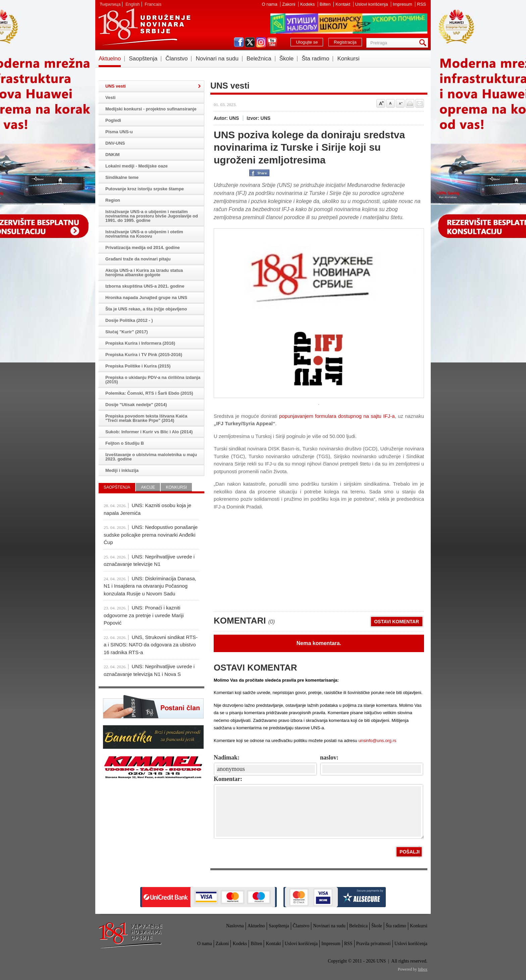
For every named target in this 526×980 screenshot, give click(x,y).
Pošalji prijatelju (420, 103)
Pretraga (424, 43)
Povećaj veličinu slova (381, 103)
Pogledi (113, 120)
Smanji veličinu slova (400, 103)
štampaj (410, 103)
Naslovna (235, 926)
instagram (261, 42)
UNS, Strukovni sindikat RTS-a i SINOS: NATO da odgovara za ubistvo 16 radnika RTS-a (151, 645)
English (133, 4)
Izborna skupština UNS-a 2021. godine (145, 286)
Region (113, 200)
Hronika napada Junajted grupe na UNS (146, 298)
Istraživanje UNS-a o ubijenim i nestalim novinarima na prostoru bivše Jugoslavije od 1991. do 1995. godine (152, 216)
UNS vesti (116, 86)
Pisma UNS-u (119, 132)
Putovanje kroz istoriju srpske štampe (145, 189)
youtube (272, 42)
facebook (239, 42)
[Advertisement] (264, 557)
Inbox (423, 969)
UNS (144, 27)
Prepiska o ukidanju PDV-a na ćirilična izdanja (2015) (153, 380)
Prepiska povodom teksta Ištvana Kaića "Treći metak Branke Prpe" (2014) (146, 418)
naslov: (329, 757)
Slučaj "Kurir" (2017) (126, 332)
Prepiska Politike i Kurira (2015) (138, 366)
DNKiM (113, 155)
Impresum (403, 4)
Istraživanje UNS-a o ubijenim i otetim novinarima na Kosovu (144, 234)
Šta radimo (315, 59)
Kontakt (344, 4)
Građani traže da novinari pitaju (138, 259)
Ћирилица (110, 4)
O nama (270, 4)
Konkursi (348, 59)
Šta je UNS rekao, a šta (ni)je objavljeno (146, 309)
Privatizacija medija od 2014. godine (143, 248)
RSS (422, 4)
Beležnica (259, 59)
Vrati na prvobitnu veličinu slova (390, 103)
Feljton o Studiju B (125, 443)
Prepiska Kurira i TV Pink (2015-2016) (144, 355)
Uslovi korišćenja (372, 4)
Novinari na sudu (217, 59)
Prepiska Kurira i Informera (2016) (140, 343)
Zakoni (289, 4)
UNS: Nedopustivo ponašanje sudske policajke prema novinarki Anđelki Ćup (151, 535)
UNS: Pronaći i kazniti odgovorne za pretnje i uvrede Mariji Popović (144, 615)
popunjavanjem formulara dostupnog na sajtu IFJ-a (337, 416)
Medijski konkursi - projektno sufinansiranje (151, 109)
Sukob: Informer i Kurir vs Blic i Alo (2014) (149, 432)
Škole (287, 59)
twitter (250, 42)
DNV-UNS (115, 143)
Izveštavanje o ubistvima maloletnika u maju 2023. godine (151, 457)
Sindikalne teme (122, 177)
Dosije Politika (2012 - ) (129, 320)
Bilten (326, 4)
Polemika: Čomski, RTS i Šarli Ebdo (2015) (149, 393)
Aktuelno (110, 59)
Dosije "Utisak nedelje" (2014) (136, 405)
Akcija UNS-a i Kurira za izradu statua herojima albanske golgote (144, 273)
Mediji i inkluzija (122, 470)
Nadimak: (227, 757)
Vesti (110, 97)
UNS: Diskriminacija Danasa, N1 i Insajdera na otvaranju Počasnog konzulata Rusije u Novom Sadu (150, 586)
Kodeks (308, 4)
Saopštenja (143, 59)
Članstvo (176, 59)
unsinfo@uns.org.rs (377, 741)
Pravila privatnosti (374, 944)
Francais (153, 4)
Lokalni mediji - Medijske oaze (137, 166)
